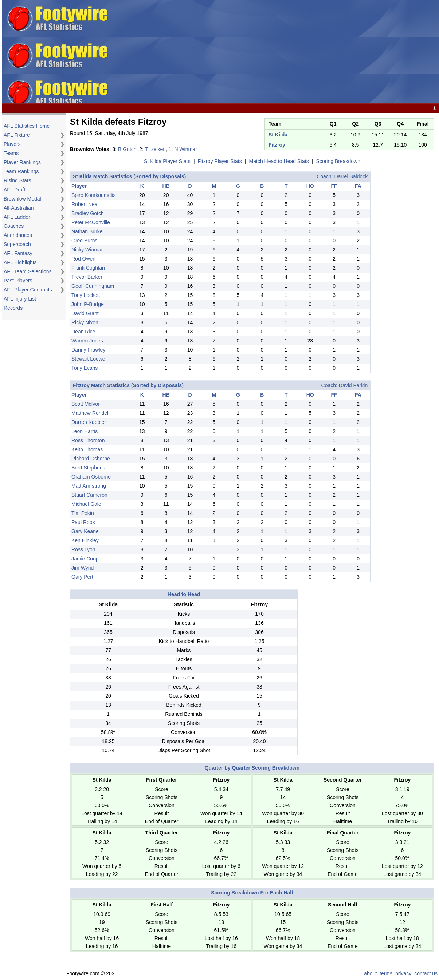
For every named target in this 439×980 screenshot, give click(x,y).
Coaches (14, 226)
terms (386, 973)
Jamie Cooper (87, 559)
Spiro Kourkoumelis (93, 195)
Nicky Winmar (87, 250)
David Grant (85, 313)
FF (334, 186)
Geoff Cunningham (93, 286)
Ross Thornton (88, 440)
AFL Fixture (17, 135)
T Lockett (155, 149)
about (370, 973)
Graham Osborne (91, 477)
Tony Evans (85, 368)
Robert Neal (85, 204)
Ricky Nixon (85, 322)
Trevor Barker (87, 277)
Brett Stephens (88, 468)
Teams (11, 153)
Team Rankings (21, 171)
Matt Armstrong (89, 486)
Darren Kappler (89, 422)
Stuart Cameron (89, 495)
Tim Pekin (83, 513)
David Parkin (353, 385)
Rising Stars (17, 180)
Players (12, 144)
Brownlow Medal (22, 199)
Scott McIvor (86, 404)
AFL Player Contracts (28, 290)
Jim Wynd (83, 568)
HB (166, 186)
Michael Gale (86, 504)
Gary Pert (82, 577)
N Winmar (185, 149)
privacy (403, 973)
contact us (426, 973)
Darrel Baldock (351, 176)
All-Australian (19, 208)
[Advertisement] (298, 52)
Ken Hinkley (85, 540)
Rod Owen (83, 259)
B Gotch (127, 149)
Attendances (18, 235)
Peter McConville (91, 222)
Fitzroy (277, 145)
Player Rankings (22, 162)
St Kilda (278, 135)
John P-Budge (88, 304)
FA (358, 186)
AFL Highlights (20, 262)
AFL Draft (14, 190)
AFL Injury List (20, 299)
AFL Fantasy (18, 253)
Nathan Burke (87, 231)
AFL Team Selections (28, 271)
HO (310, 186)
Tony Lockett (86, 295)
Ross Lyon (83, 549)
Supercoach (17, 244)
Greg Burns (85, 241)
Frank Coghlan (88, 268)
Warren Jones (87, 341)
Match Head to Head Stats (279, 161)
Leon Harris (85, 431)
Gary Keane (85, 531)
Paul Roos (83, 522)
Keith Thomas (87, 449)
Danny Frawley (88, 350)
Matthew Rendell (90, 413)
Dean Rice (83, 332)
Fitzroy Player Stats (219, 161)
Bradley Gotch (88, 213)
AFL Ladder (17, 217)
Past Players (18, 281)
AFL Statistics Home (27, 126)
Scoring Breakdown (338, 161)
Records (13, 308)
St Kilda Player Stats (167, 161)
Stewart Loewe (88, 359)
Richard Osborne (91, 459)
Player (79, 186)
